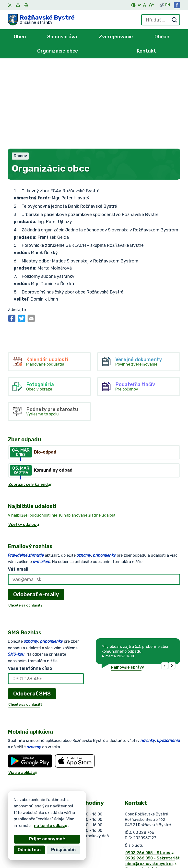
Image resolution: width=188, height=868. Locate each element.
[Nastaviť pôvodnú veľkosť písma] (145, 5)
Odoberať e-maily (36, 511)
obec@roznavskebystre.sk (151, 781)
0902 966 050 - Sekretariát (153, 775)
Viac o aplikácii (23, 689)
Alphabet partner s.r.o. (80, 814)
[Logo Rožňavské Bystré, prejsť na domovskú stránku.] (41, 20)
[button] (165, 583)
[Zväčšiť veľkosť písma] (151, 5)
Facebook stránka (143, 786)
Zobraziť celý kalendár (30, 401)
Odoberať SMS (32, 611)
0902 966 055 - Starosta (150, 770)
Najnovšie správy (127, 584)
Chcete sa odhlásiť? (25, 522)
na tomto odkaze (45, 826)
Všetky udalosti (24, 441)
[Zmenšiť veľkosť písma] (139, 5)
